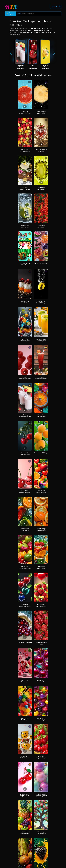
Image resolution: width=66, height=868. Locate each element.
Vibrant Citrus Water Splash (25, 529)
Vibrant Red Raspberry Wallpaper (25, 378)
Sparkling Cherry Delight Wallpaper (25, 795)
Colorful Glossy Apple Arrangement (41, 795)
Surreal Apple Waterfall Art (25, 226)
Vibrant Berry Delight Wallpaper (41, 757)
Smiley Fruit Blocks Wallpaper (25, 757)
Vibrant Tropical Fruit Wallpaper (25, 833)
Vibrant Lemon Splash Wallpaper (41, 302)
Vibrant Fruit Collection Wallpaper (25, 567)
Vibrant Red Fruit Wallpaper (41, 226)
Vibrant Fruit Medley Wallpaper (25, 150)
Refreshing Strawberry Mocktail (41, 378)
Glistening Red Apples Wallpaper (25, 454)
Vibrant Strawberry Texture (41, 643)
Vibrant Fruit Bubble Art (41, 263)
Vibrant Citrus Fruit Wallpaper (41, 416)
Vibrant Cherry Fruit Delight (41, 719)
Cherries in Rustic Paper (25, 642)
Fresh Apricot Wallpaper (41, 453)
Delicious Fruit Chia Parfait (25, 302)
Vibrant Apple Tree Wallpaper (41, 833)
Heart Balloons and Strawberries (41, 605)
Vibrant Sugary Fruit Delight (25, 719)
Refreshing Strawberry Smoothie (25, 416)
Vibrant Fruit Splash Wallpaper (25, 340)
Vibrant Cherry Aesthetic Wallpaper (41, 681)
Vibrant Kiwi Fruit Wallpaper (41, 188)
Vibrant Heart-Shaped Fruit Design (25, 605)
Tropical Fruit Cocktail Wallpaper (25, 188)
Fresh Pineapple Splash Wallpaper (41, 112)
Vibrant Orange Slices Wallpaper (41, 529)
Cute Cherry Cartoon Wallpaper (25, 492)
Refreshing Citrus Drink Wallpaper (41, 340)
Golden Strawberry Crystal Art (41, 150)
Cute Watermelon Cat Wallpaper (25, 264)
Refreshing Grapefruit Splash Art (25, 112)
